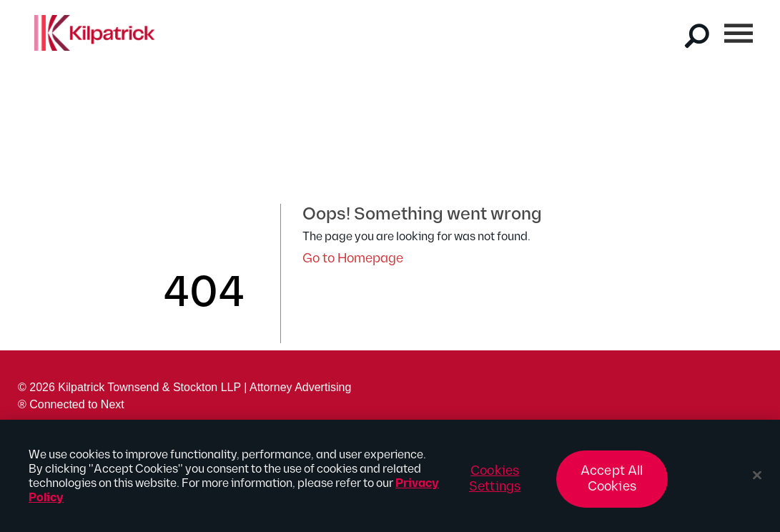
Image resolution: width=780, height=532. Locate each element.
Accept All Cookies (612, 484)
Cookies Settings (495, 484)
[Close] (757, 481)
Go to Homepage (353, 258)
